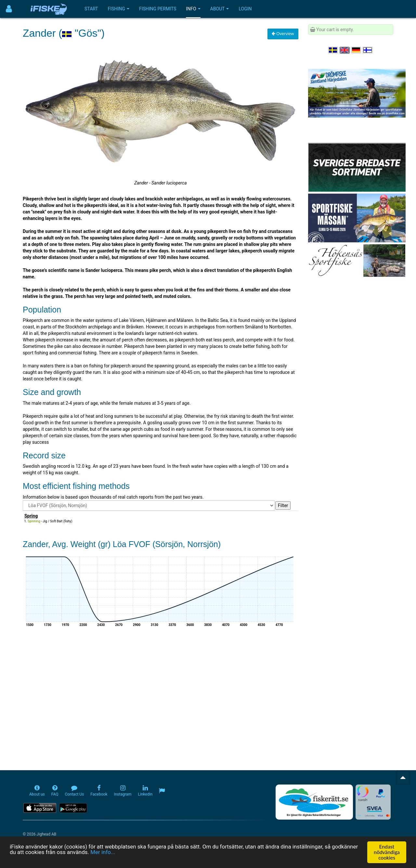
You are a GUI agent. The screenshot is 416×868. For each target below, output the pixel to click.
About (220, 9)
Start (91, 9)
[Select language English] (345, 50)
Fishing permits (158, 9)
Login (245, 9)
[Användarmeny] (9, 9)
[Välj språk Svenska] (333, 50)
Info (193, 9)
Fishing (119, 9)
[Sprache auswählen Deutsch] (357, 50)
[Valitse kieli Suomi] (368, 50)
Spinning (34, 521)
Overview (283, 34)
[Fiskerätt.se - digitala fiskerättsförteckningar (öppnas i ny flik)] (314, 802)
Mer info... (103, 853)
